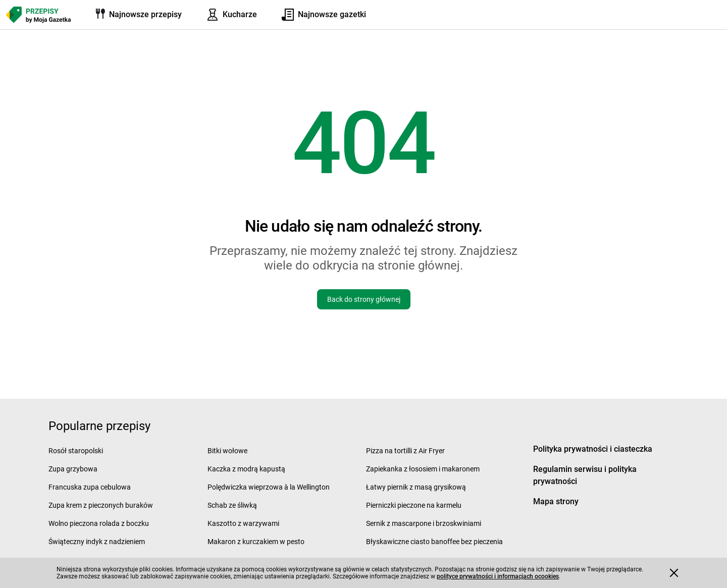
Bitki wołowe (227, 451)
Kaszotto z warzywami (243, 523)
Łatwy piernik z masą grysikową (416, 487)
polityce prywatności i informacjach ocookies (498, 576)
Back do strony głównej (364, 299)
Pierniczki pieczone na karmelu (414, 505)
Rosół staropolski (76, 451)
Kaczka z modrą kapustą (246, 469)
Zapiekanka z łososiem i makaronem (423, 469)
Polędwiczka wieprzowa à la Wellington (269, 487)
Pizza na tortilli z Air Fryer (405, 451)
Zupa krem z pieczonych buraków (101, 505)
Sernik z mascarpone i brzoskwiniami (424, 523)
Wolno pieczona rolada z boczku (99, 523)
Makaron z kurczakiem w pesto (256, 542)
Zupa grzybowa (73, 469)
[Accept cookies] (674, 573)
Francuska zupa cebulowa (90, 487)
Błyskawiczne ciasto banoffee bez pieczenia (434, 542)
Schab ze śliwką (232, 505)
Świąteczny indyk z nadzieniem (97, 542)
